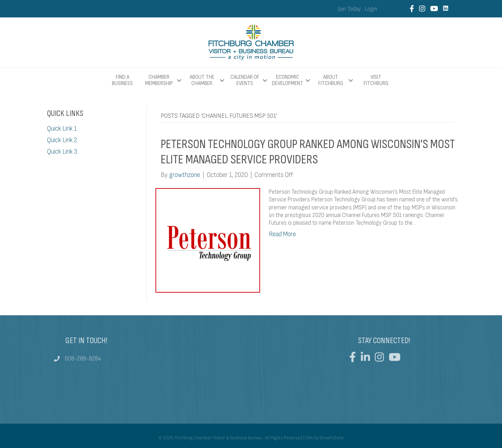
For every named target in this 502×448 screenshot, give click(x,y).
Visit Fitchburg (376, 80)
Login (371, 9)
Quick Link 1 (62, 129)
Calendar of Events (245, 80)
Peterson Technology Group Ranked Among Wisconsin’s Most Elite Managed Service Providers (308, 152)
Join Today (349, 9)
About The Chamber (202, 80)
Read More (282, 234)
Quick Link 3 (62, 152)
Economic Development (288, 80)
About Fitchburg (331, 80)
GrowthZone (332, 438)
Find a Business (122, 80)
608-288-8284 (83, 361)
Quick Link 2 (62, 140)
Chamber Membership (159, 80)
